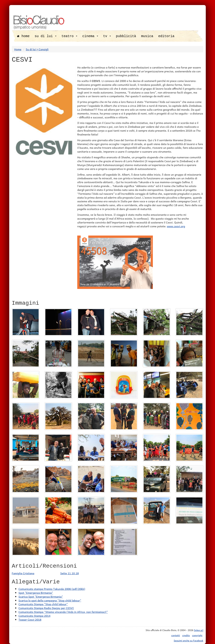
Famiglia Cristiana (23, 573)
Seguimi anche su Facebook (188, 640)
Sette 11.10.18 (70, 573)
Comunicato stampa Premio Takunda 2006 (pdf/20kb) (52, 589)
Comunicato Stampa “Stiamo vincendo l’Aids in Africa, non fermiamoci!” (63, 612)
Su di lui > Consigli (37, 49)
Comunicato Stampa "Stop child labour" (43, 604)
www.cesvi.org (176, 226)
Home (18, 49)
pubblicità (126, 36)
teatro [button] (69, 36)
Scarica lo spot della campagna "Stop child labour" (50, 600)
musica (147, 36)
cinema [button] (90, 36)
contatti (176, 635)
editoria (166, 36)
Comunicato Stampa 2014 (34, 616)
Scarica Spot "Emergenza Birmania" (41, 596)
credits (186, 635)
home (23, 36)
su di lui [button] (46, 36)
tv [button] (107, 36)
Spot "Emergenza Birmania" (36, 593)
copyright (197, 635)
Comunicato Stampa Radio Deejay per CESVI (46, 608)
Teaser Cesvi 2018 (30, 619)
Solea (199, 630)
